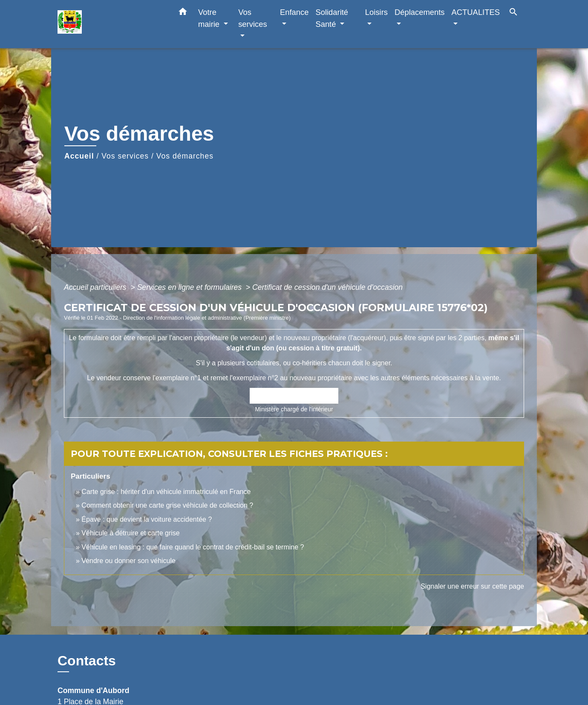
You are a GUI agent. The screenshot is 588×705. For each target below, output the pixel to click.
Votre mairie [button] (210, 18)
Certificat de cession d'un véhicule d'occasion (327, 287)
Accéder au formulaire (294, 396)
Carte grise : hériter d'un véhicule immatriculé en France (166, 492)
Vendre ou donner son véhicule (128, 561)
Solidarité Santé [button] (332, 18)
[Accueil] (111, 24)
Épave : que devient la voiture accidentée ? (147, 519)
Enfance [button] (294, 12)
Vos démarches (185, 156)
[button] (183, 13)
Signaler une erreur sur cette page (472, 586)
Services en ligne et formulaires (190, 287)
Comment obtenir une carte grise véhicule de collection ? (167, 505)
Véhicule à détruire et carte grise (130, 533)
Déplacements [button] (420, 12)
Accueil (79, 156)
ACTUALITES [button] (476, 12)
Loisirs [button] (376, 12)
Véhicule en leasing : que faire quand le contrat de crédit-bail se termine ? (193, 547)
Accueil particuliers (96, 287)
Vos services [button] (252, 18)
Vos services (125, 156)
